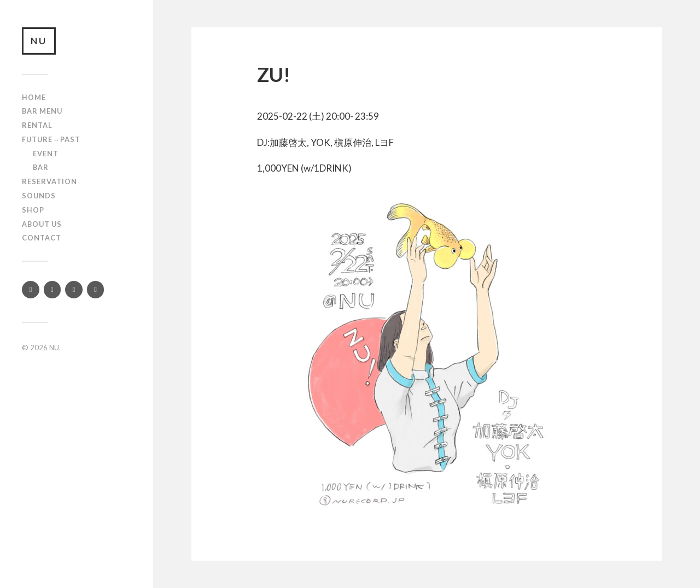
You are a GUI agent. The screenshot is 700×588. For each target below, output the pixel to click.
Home (34, 97)
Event (46, 154)
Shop (33, 210)
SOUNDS (39, 196)
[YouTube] (74, 290)
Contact (42, 238)
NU (39, 41)
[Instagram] (52, 290)
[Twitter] (31, 290)
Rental (37, 125)
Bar (41, 167)
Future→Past (51, 139)
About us (42, 224)
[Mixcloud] (96, 290)
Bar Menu (42, 111)
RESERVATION (49, 181)
